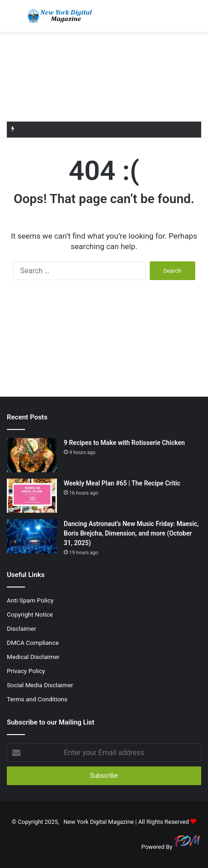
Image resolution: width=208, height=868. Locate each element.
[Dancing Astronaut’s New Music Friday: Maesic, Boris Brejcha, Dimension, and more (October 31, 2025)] (32, 536)
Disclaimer (21, 628)
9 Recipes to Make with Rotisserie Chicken (124, 443)
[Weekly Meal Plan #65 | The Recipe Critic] (32, 496)
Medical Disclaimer (33, 657)
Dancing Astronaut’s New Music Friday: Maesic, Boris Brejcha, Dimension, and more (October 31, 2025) (131, 533)
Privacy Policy (26, 671)
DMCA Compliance (33, 643)
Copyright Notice (30, 614)
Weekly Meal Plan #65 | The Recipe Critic (122, 483)
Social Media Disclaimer (40, 685)
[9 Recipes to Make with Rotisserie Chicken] (32, 455)
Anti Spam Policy (30, 600)
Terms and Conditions (37, 699)
